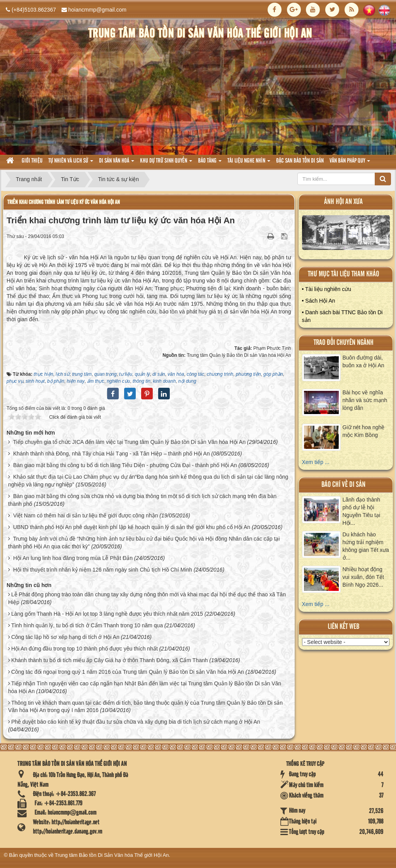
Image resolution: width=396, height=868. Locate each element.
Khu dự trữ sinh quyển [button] (166, 163)
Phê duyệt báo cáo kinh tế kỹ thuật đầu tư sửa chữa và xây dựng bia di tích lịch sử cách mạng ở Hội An (136, 722)
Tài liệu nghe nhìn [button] (249, 163)
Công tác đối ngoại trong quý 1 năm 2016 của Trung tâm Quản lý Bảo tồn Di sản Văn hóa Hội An (128, 672)
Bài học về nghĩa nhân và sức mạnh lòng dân (365, 400)
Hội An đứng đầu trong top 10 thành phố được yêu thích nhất (84, 649)
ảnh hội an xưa (343, 202)
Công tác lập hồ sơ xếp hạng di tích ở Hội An (65, 637)
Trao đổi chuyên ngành (344, 343)
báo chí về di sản (343, 485)
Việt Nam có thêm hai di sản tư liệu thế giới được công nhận (86, 515)
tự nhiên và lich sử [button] (71, 163)
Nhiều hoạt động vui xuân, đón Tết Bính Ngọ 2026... (363, 577)
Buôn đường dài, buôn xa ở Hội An (364, 361)
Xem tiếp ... (316, 462)
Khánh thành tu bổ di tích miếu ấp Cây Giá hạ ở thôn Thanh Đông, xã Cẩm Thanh (109, 660)
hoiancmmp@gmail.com (97, 10)
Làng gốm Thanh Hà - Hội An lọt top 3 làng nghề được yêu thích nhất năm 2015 (107, 614)
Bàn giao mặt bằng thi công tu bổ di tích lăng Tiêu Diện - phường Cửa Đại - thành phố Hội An (125, 465)
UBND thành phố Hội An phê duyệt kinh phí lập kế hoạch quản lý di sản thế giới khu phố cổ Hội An (132, 527)
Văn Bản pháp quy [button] (350, 163)
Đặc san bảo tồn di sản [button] (300, 161)
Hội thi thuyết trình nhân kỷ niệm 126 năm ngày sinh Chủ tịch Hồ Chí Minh (103, 570)
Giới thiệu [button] (32, 161)
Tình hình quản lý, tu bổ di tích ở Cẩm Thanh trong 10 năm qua (87, 625)
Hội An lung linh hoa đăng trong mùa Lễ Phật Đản (73, 558)
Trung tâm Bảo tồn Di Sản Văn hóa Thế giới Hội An (112, 855)
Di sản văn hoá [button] (117, 163)
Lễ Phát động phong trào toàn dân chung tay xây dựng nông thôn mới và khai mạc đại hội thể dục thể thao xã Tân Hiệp (147, 598)
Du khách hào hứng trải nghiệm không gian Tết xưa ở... (366, 546)
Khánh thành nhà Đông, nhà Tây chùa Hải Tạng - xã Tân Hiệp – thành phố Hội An (112, 454)
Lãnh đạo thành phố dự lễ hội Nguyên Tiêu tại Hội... (362, 511)
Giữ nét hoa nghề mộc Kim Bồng (364, 431)
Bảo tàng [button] (210, 163)
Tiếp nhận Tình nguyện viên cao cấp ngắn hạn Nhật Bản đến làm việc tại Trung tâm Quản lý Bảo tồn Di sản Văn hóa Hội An (145, 687)
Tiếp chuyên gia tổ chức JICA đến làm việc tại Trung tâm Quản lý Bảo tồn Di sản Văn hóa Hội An (129, 442)
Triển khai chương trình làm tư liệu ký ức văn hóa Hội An (64, 202)
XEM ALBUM (346, 235)
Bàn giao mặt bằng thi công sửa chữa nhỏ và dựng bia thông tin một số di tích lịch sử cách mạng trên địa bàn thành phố (142, 500)
